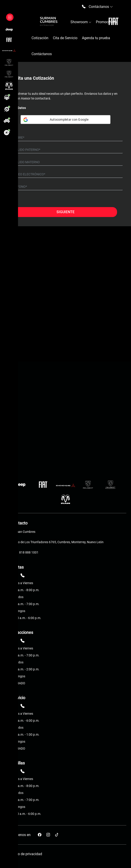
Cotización (40, 38)
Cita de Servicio (65, 38)
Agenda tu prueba (96, 38)
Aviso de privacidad (27, 854)
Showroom (81, 22)
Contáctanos (42, 54)
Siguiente (65, 212)
